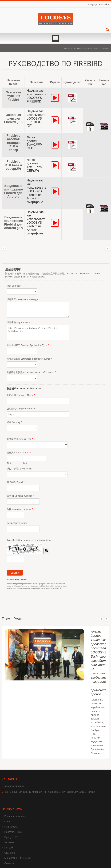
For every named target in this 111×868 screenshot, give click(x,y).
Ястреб (9, 848)
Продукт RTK (12, 837)
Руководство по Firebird (98, 48)
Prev (101, 619)
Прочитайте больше (97, 751)
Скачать (78, 48)
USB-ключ (10, 853)
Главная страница (15, 816)
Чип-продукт (11, 827)
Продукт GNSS (13, 832)
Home (67, 48)
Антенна (9, 842)
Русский (103, 5)
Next (107, 619)
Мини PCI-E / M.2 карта (18, 858)
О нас (8, 821)
